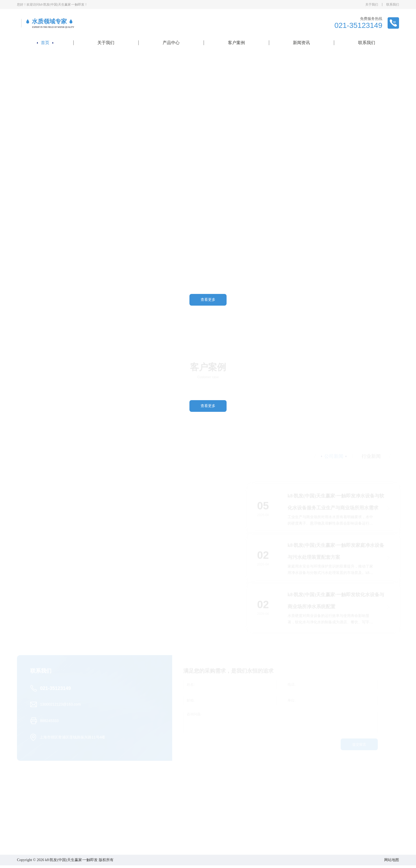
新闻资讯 (301, 43)
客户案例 (236, 43)
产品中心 (171, 43)
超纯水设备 (170, 822)
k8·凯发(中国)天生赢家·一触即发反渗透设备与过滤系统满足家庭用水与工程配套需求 (187, 570)
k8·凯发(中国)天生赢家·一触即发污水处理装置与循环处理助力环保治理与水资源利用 (71, 570)
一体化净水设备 (174, 828)
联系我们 (393, 5)
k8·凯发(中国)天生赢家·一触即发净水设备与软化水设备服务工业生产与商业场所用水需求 (336, 503)
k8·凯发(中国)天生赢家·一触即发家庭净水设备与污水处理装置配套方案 (336, 552)
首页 (45, 43)
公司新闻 (271, 816)
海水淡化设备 (172, 835)
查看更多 (208, 300)
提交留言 (359, 745)
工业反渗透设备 (174, 816)
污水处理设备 (172, 841)
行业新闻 (271, 822)
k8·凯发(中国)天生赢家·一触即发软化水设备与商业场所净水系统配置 (336, 602)
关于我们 (372, 5)
